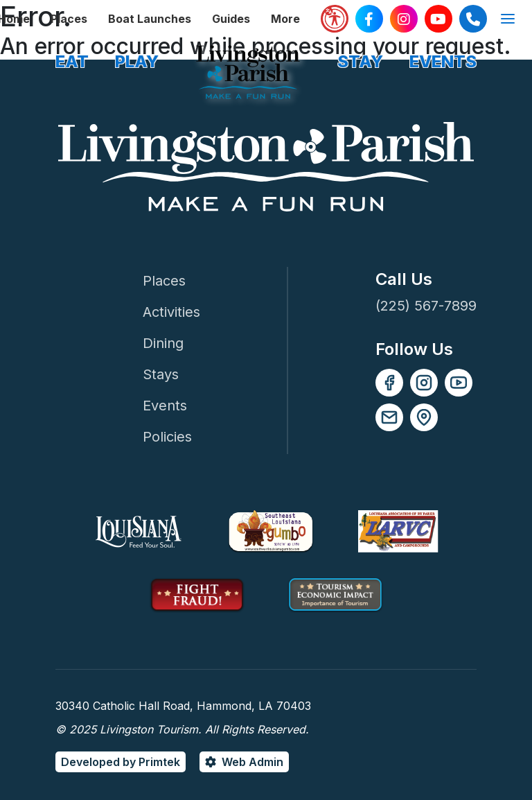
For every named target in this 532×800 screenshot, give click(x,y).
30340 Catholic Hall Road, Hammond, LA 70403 (183, 706)
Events (165, 406)
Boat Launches (150, 19)
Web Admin (252, 762)
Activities (171, 312)
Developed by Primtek (121, 762)
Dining (163, 343)
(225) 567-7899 (426, 306)
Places (69, 19)
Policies (167, 437)
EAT (72, 61)
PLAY (137, 61)
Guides (231, 19)
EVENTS (443, 61)
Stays (161, 374)
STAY (360, 61)
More (285, 19)
